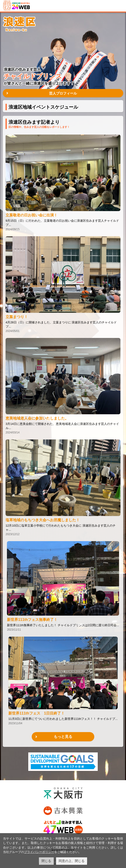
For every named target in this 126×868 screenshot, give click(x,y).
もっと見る (63, 737)
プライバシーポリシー (39, 852)
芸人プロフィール (63, 93)
